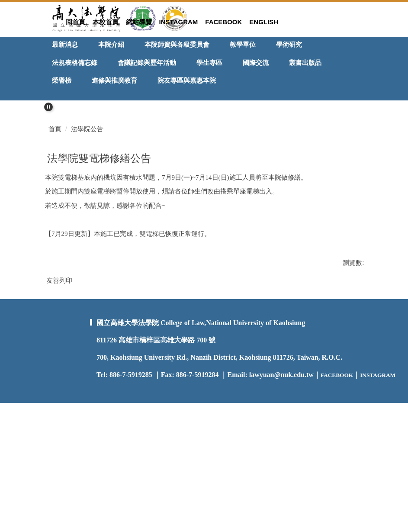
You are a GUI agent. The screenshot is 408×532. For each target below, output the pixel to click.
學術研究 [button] (289, 44)
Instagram (179, 22)
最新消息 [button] (65, 44)
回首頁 (75, 22)
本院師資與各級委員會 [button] (177, 44)
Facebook (223, 22)
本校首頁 (106, 22)
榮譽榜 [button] (62, 80)
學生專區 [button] (209, 63)
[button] (48, 107)
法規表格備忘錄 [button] (75, 63)
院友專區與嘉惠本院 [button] (187, 80)
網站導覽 (139, 22)
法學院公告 (87, 233)
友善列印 (59, 384)
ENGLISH (264, 22)
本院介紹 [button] (111, 44)
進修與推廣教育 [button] (114, 80)
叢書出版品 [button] (305, 63)
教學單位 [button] (243, 44)
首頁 (55, 233)
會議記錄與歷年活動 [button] (147, 63)
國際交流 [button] (256, 63)
